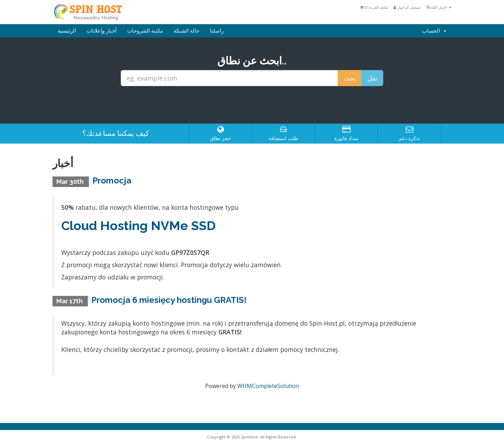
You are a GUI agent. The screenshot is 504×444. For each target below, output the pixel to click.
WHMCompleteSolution (268, 386)
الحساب (434, 31)
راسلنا (217, 31)
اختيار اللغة (439, 7)
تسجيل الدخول (407, 7)
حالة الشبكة (187, 31)
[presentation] (252, 105)
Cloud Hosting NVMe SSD (138, 226)
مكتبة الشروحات (145, 31)
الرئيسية (67, 31)
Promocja (112, 181)
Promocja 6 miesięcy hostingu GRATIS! (169, 300)
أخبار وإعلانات (101, 31)
